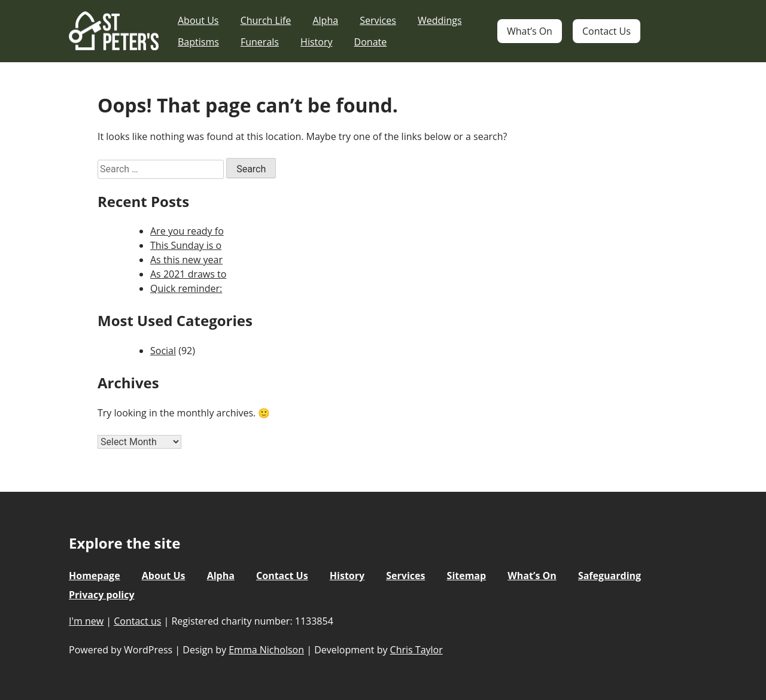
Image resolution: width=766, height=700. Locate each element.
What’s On (530, 31)
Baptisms (198, 42)
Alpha (325, 20)
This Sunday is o (186, 245)
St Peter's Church (114, 31)
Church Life (266, 20)
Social (163, 351)
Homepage (95, 576)
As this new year (186, 260)
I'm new (86, 621)
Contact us (137, 621)
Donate (371, 42)
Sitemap (467, 576)
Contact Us (607, 31)
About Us (198, 20)
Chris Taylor (417, 650)
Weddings (440, 20)
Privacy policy (102, 595)
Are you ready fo (187, 231)
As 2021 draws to (188, 274)
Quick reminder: (186, 288)
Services (378, 20)
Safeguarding (610, 576)
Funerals (260, 42)
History (316, 42)
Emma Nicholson (266, 650)
